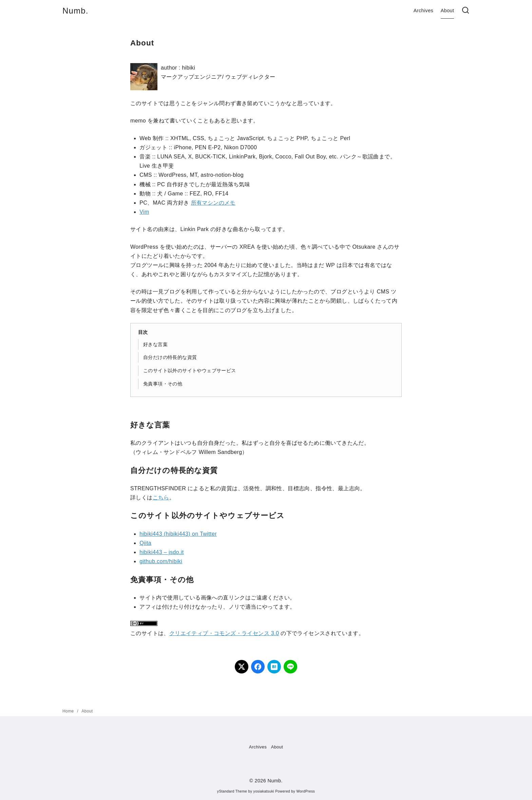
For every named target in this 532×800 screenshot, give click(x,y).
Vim (144, 212)
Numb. (75, 11)
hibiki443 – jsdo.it (161, 552)
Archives (423, 11)
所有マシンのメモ (213, 203)
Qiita (145, 543)
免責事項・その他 (163, 384)
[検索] (465, 11)
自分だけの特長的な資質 (170, 357)
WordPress (306, 791)
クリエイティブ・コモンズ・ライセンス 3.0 (224, 633)
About (448, 11)
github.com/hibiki (161, 561)
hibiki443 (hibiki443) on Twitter (178, 534)
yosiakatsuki (264, 791)
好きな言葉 (155, 344)
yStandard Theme (232, 791)
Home (69, 711)
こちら (161, 498)
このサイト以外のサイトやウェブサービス (190, 370)
